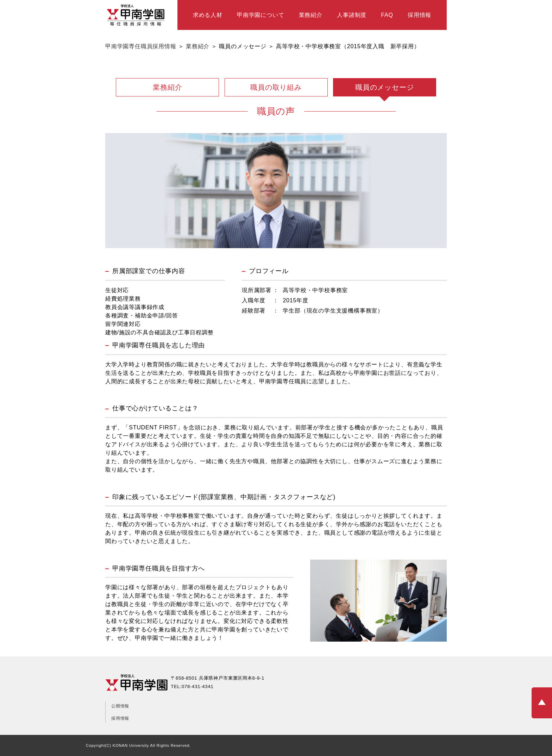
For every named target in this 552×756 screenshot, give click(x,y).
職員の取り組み (276, 87)
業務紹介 (311, 15)
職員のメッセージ (384, 87)
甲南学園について (261, 15)
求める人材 (208, 15)
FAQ (387, 15)
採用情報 (419, 15)
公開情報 (120, 706)
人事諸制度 (352, 15)
